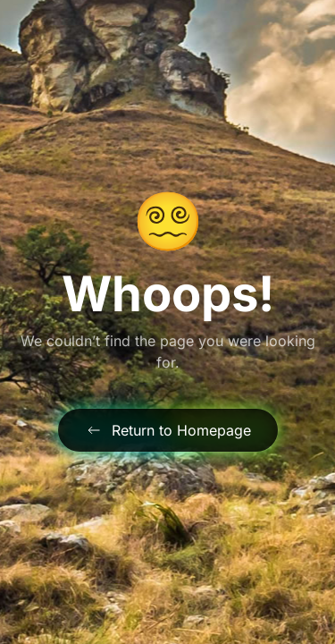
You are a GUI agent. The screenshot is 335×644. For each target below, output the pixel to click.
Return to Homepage (168, 430)
